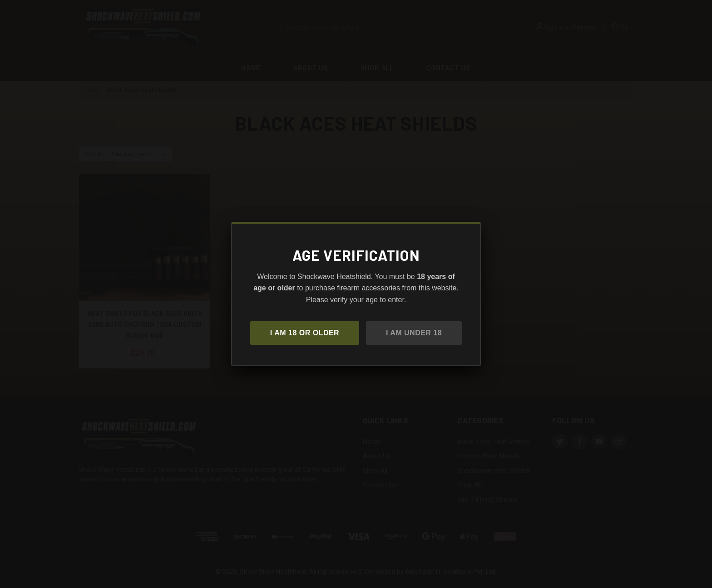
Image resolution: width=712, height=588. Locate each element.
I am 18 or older (305, 333)
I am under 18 (414, 333)
